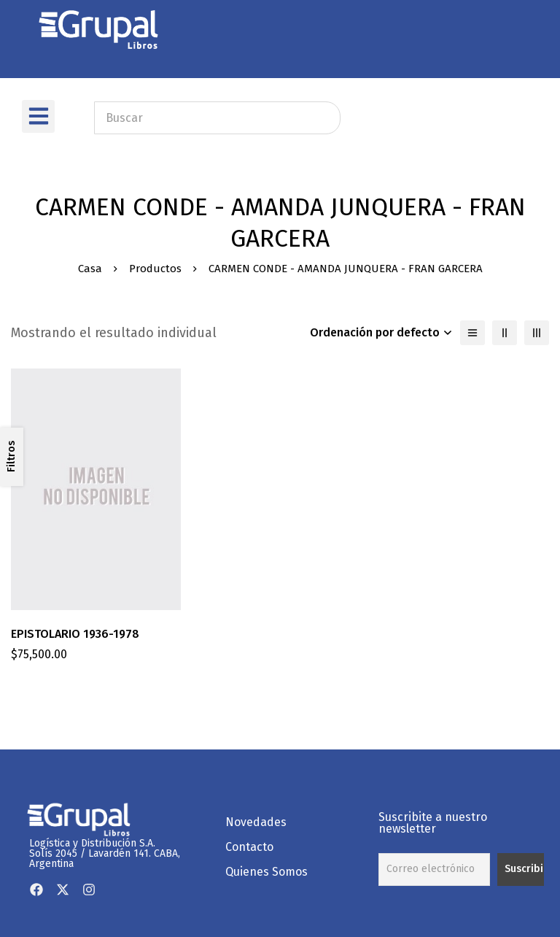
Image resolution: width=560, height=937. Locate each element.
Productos (155, 269)
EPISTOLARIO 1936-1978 (75, 634)
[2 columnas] (505, 333)
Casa (90, 269)
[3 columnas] (537, 333)
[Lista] (472, 333)
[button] (38, 116)
